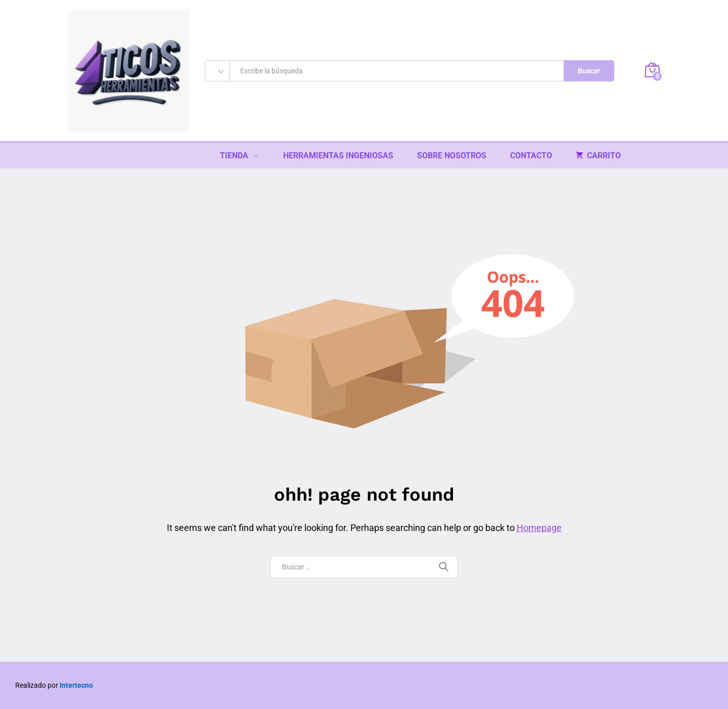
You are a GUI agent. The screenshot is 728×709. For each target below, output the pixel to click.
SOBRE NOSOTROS (452, 156)
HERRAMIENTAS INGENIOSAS (338, 156)
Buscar (589, 71)
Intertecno (76, 685)
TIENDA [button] (234, 156)
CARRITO (598, 155)
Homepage (539, 528)
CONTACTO (531, 156)
